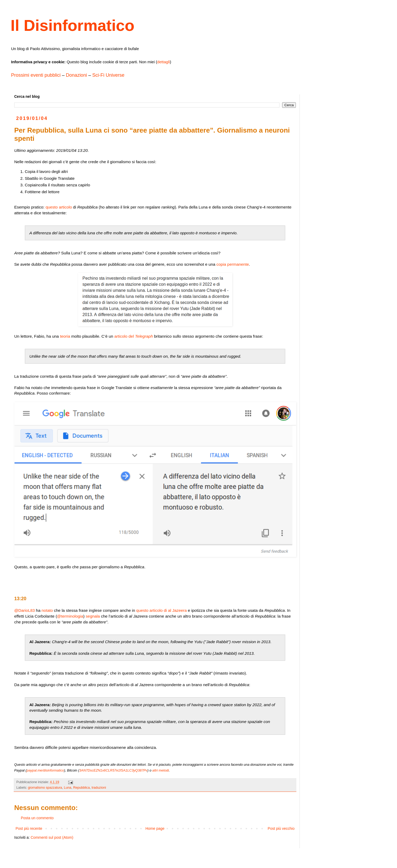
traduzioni (99, 788)
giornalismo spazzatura (45, 788)
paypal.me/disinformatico (45, 770)
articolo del (134, 336)
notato (47, 610)
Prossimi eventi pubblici (36, 75)
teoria (65, 336)
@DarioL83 (24, 610)
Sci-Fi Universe (108, 75)
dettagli (163, 62)
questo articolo (59, 207)
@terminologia (70, 616)
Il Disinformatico (72, 25)
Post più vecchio (281, 828)
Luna (68, 788)
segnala (93, 616)
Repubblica (82, 788)
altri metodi (161, 770)
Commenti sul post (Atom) (52, 837)
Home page (155, 828)
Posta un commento (37, 818)
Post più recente (29, 828)
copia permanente (233, 264)
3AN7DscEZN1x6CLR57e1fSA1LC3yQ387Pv (113, 770)
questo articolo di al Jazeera (161, 610)
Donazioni (76, 75)
